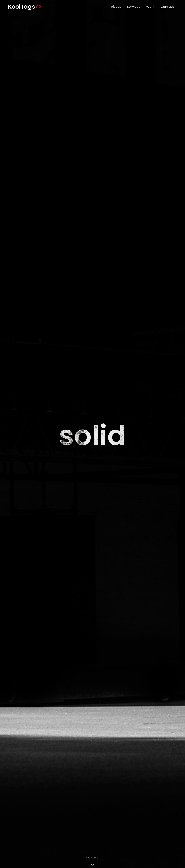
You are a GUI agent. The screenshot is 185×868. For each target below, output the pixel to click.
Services (134, 7)
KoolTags (25, 7)
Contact (167, 7)
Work (150, 7)
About (116, 7)
